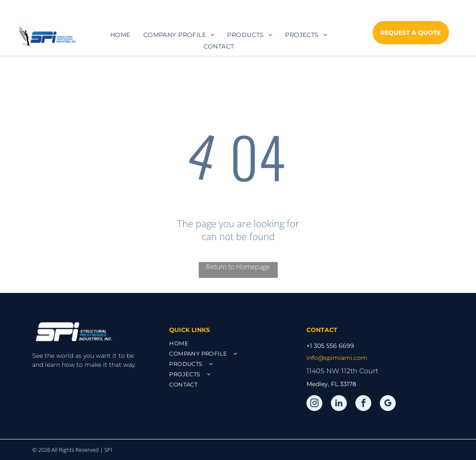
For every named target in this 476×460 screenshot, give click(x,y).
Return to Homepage (238, 267)
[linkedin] (339, 404)
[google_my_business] (388, 404)
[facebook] (363, 404)
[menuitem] (120, 35)
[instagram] (314, 404)
